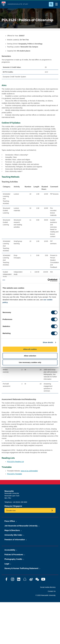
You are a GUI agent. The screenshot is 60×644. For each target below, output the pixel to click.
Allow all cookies (30, 349)
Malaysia (8, 506)
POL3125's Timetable (14, 474)
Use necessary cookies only (30, 362)
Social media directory (48, 587)
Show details (48, 342)
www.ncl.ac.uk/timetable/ (29, 471)
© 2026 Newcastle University (46, 595)
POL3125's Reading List (15, 462)
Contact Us (52, 591)
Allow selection (30, 356)
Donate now (11, 510)
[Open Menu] (56, 4)
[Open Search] (51, 4)
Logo (4, 4)
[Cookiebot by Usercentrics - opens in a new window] (48, 280)
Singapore (18, 506)
